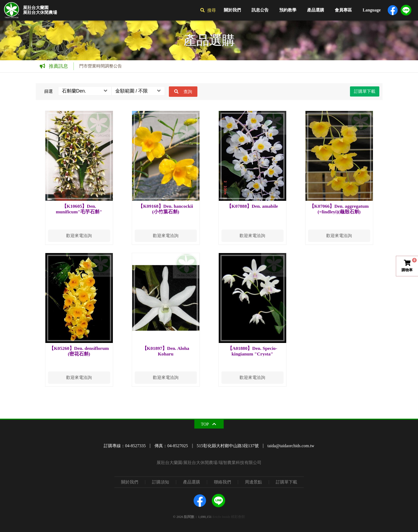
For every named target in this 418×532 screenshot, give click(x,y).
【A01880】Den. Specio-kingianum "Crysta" (252, 351)
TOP (205, 424)
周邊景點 (253, 482)
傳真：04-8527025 (171, 446)
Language (372, 10)
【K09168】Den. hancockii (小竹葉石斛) (166, 209)
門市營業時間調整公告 (101, 66)
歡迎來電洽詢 (79, 236)
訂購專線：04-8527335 (125, 446)
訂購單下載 (365, 91)
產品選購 (316, 10)
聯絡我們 (222, 482)
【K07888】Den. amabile (252, 206)
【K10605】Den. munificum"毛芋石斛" (79, 209)
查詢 (188, 92)
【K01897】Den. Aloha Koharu (166, 351)
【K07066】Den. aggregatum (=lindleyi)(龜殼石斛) (339, 209)
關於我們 (232, 10)
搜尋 (212, 10)
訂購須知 (161, 482)
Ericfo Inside (221, 517)
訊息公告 (260, 10)
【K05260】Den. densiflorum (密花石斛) (79, 351)
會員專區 (343, 10)
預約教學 (288, 10)
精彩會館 (238, 517)
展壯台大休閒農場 (40, 13)
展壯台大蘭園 (36, 8)
